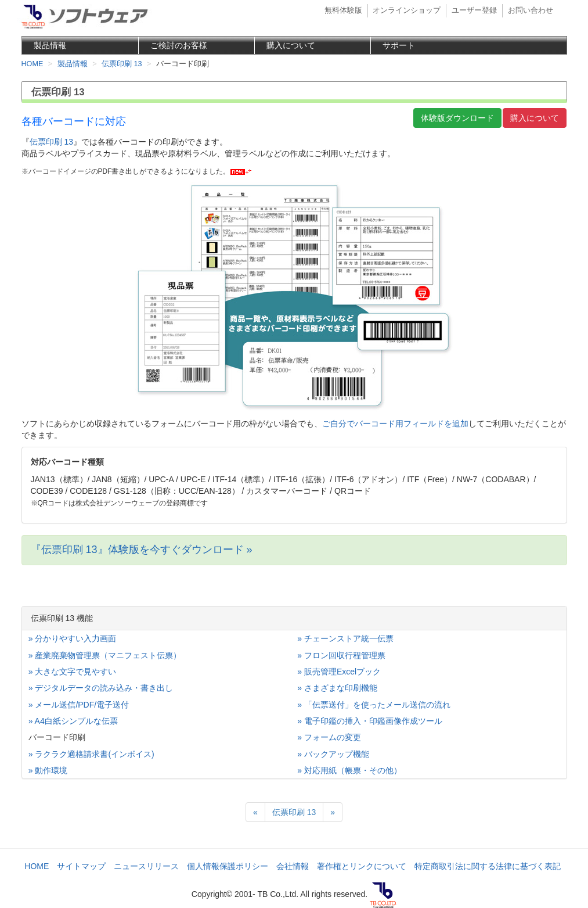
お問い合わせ (531, 10)
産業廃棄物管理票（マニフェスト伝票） (108, 655)
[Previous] (255, 812)
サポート (399, 45)
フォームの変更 (333, 737)
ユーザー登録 (474, 10)
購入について (291, 45)
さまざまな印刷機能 (341, 688)
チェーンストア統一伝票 (349, 638)
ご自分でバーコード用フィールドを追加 (395, 424)
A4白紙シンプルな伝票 (76, 721)
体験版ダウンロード (457, 118)
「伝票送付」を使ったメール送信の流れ (377, 705)
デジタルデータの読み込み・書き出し (104, 688)
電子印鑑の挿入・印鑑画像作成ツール (373, 721)
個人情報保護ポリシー (228, 866)
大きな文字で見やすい (75, 672)
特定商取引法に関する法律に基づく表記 (488, 866)
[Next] (333, 812)
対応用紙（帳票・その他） (353, 770)
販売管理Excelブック (342, 672)
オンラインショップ (407, 10)
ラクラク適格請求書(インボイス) (94, 754)
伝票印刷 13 (51, 142)
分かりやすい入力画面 (75, 638)
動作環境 (51, 770)
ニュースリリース (146, 866)
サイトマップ (81, 866)
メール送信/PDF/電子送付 (82, 705)
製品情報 (50, 45)
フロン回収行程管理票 (345, 655)
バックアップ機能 (337, 754)
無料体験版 (343, 10)
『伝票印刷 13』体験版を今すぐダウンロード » (142, 550)
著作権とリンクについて (362, 866)
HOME (37, 866)
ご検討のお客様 (179, 45)
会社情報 (293, 866)
